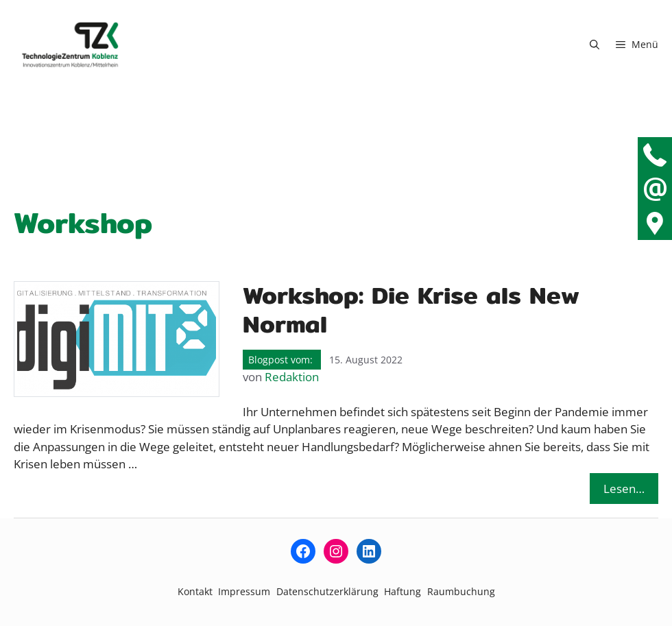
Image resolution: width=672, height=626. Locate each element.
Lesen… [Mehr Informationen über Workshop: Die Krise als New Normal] (624, 489)
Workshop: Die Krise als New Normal (411, 310)
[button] (595, 45)
